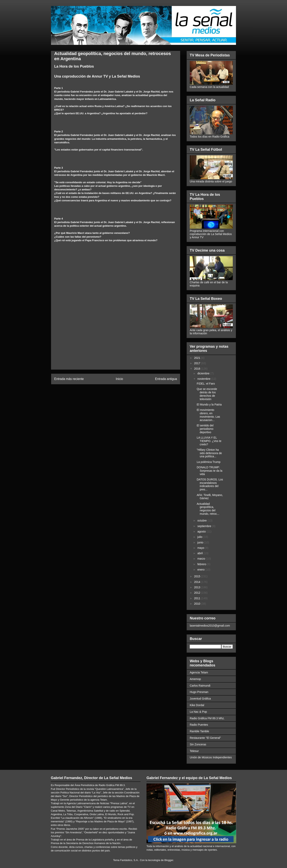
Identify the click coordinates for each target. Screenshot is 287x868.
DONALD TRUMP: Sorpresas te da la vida (210, 471)
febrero (202, 564)
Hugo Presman (199, 692)
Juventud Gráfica (200, 699)
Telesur (194, 751)
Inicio (119, 379)
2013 (198, 587)
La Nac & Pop (198, 712)
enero (201, 570)
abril (200, 553)
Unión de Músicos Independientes (211, 757)
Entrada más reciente (69, 379)
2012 (198, 593)
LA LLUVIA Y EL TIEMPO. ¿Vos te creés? (209, 441)
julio (200, 537)
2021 (198, 358)
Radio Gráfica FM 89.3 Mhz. (207, 718)
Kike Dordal (197, 705)
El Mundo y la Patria (209, 404)
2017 (198, 363)
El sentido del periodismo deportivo (205, 429)
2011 (198, 598)
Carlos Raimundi (200, 686)
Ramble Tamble (199, 731)
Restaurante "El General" (205, 738)
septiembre (205, 526)
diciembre (204, 373)
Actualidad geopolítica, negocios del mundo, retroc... (208, 509)
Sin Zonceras (198, 744)
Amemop (195, 679)
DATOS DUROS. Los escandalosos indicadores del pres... (210, 484)
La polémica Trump (209, 462)
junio (201, 542)
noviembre (204, 379)
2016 (198, 369)
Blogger (169, 860)
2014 (198, 582)
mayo (201, 548)
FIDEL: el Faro (206, 384)
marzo (202, 559)
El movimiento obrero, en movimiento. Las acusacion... (208, 415)
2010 (198, 604)
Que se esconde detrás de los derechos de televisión (207, 394)
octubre (202, 521)
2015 (198, 576)
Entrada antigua (166, 379)
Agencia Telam (199, 672)
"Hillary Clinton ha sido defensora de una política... (209, 453)
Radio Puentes (199, 725)
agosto (202, 531)
